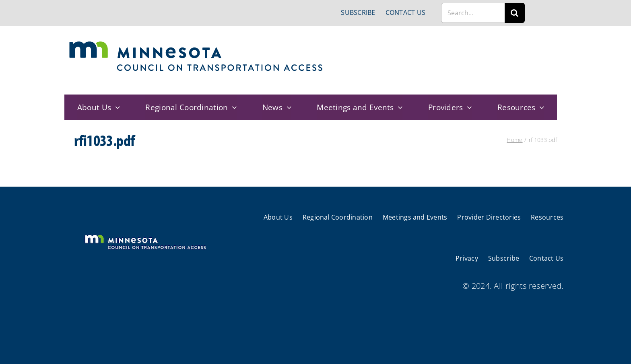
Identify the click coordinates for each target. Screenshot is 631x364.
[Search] (515, 13)
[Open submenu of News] (287, 107)
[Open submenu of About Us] (115, 107)
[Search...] (473, 13)
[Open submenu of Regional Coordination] (233, 107)
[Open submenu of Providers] (468, 107)
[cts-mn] (197, 44)
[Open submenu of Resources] (540, 107)
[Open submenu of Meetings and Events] (398, 107)
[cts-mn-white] (145, 235)
